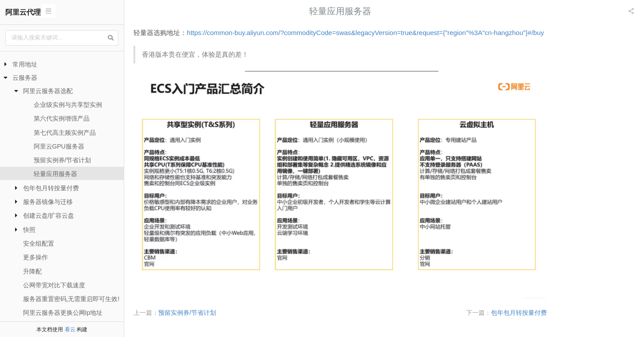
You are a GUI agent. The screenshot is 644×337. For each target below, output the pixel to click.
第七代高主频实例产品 (65, 133)
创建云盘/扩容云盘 (49, 216)
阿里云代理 (23, 12)
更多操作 (35, 257)
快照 (29, 230)
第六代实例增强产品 (62, 118)
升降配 (32, 271)
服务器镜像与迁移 (48, 202)
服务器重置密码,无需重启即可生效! (71, 299)
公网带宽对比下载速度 (54, 285)
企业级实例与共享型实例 (68, 105)
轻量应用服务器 (55, 174)
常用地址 (25, 64)
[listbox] (632, 11)
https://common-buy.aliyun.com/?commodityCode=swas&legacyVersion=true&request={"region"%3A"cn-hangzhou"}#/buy (409, 33)
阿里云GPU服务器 (59, 146)
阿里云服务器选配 (48, 91)
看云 (70, 329)
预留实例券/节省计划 (63, 160)
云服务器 (25, 78)
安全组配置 (39, 243)
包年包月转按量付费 (51, 188)
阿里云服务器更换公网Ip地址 (63, 313)
